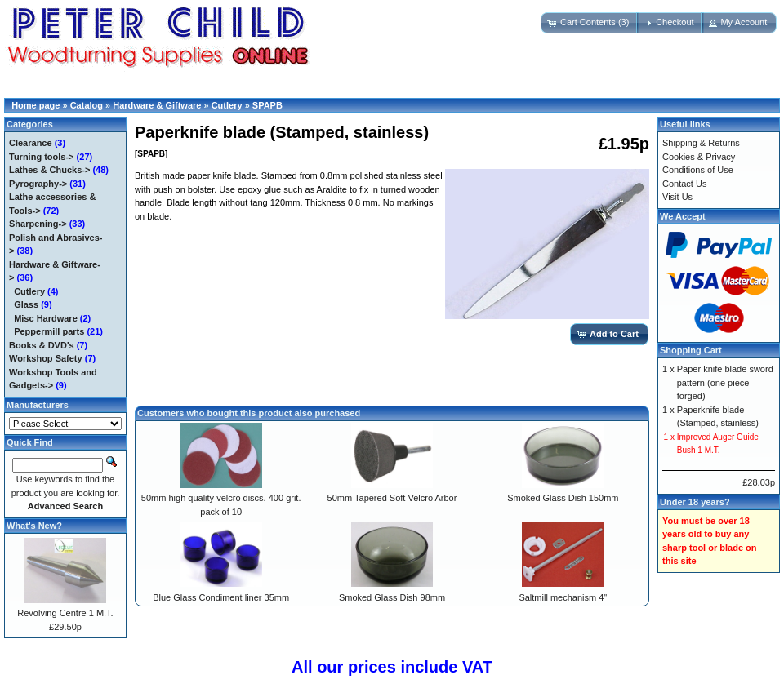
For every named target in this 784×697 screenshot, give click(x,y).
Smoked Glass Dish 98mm (392, 597)
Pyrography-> (38, 184)
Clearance (31, 143)
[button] (590, 23)
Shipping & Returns (701, 143)
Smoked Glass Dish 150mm (563, 498)
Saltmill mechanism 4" (563, 597)
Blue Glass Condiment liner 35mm (221, 597)
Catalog (87, 105)
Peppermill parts (49, 331)
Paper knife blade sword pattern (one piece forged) (725, 382)
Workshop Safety (46, 358)
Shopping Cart (691, 350)
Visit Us (677, 197)
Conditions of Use (698, 170)
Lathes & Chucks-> (49, 170)
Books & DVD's (42, 345)
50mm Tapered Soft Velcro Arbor (392, 498)
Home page (36, 105)
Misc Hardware (46, 318)
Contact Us (684, 184)
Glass (26, 304)
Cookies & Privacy (699, 157)
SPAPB (267, 105)
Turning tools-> (42, 157)
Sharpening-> (38, 224)
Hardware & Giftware (157, 105)
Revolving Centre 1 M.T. (65, 613)
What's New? (34, 526)
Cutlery (227, 105)
